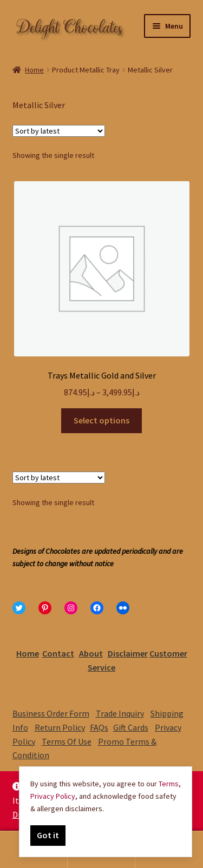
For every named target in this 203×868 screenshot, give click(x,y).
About (91, 653)
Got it (48, 835)
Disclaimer (128, 653)
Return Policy (60, 727)
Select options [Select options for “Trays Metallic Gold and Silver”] (101, 420)
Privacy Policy (53, 796)
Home (34, 70)
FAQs (99, 727)
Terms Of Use (67, 741)
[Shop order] (59, 131)
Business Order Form (51, 713)
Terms (169, 784)
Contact (58, 653)
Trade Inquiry (120, 713)
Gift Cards (131, 727)
